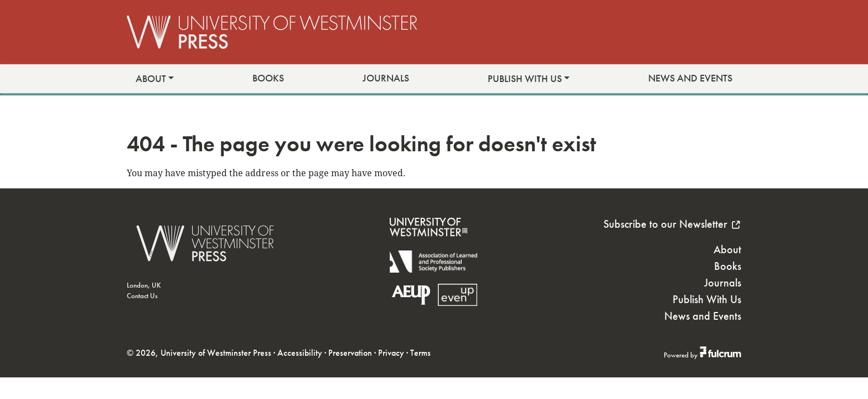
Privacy (391, 353)
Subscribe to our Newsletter (672, 224)
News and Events (690, 78)
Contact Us (142, 296)
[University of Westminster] (428, 244)
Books (268, 78)
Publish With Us (525, 79)
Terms (420, 353)
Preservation (350, 353)
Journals (386, 78)
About (151, 79)
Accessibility (300, 353)
